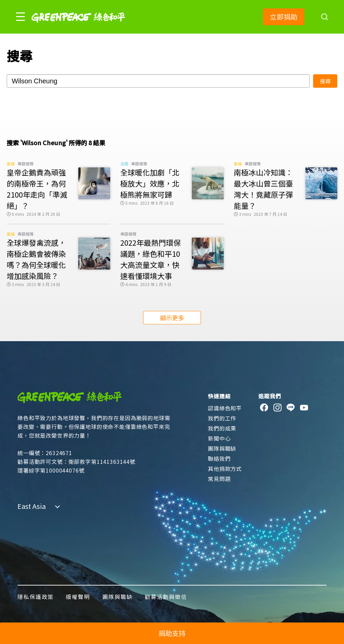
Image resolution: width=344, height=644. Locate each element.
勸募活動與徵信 (166, 597)
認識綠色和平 (225, 408)
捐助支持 (172, 633)
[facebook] (264, 408)
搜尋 (325, 81)
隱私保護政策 (36, 597)
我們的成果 (222, 428)
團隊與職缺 (222, 448)
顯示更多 (172, 318)
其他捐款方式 (225, 469)
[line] (291, 408)
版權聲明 (78, 597)
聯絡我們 (219, 458)
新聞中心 (219, 438)
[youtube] (304, 408)
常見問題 (219, 479)
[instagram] (278, 408)
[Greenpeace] (78, 27)
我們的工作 (222, 418)
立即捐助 (284, 17)
